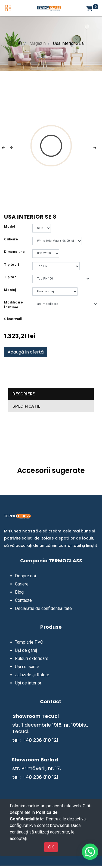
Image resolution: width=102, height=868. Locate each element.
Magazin (38, 43)
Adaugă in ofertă (26, 352)
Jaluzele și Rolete (32, 675)
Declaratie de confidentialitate (43, 608)
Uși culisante (27, 667)
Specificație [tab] (27, 406)
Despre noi (25, 576)
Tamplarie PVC (29, 642)
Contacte (23, 600)
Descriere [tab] (24, 394)
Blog (19, 592)
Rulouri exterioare (32, 658)
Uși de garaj (26, 650)
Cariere (22, 584)
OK (51, 847)
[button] (7, 148)
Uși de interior (28, 683)
